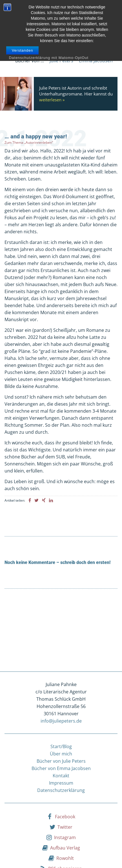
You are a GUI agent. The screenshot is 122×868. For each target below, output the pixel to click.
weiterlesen (50, 100)
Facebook (61, 816)
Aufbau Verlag (61, 848)
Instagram (61, 837)
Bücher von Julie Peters (61, 761)
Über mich (61, 754)
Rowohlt (61, 858)
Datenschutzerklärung (61, 790)
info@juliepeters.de (61, 721)
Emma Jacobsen (96, 61)
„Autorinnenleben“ (39, 142)
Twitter (61, 827)
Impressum (61, 783)
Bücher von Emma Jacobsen (61, 768)
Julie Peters (61, 61)
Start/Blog (61, 746)
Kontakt (61, 776)
